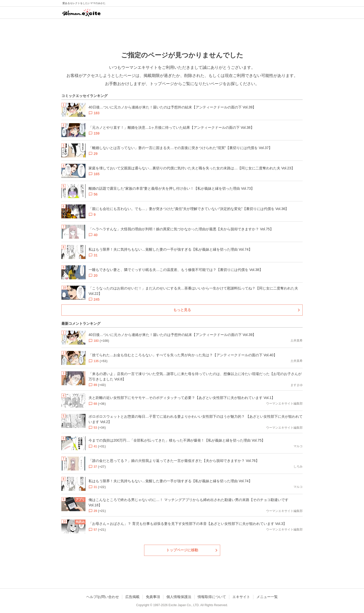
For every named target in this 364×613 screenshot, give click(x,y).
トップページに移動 (182, 550)
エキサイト (241, 597)
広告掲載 (132, 597)
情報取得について (212, 597)
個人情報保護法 (179, 597)
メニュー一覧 (267, 597)
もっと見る (182, 310)
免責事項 (153, 597)
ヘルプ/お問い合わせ (103, 597)
